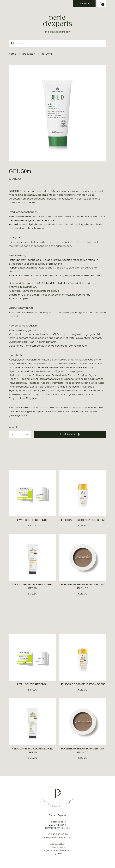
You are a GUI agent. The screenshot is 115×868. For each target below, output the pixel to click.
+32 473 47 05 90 (58, 834)
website (84, 3)
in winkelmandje (70, 434)
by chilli (58, 853)
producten (29, 54)
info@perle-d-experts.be (57, 838)
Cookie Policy (58, 844)
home (12, 54)
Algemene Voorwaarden (57, 850)
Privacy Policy (58, 847)
